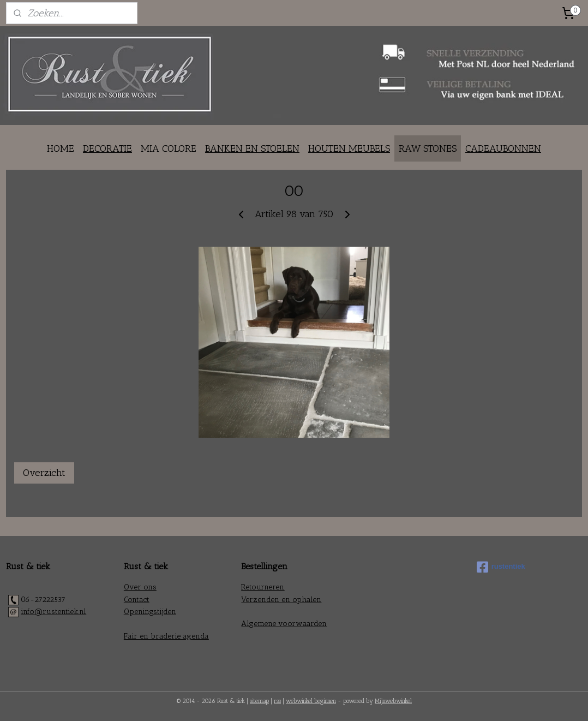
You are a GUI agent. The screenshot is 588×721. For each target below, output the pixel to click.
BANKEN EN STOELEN (252, 148)
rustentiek (501, 567)
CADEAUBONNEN (503, 148)
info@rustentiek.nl (53, 612)
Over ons (140, 587)
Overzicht (44, 473)
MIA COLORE (169, 148)
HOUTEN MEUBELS (349, 148)
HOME (61, 148)
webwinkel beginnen (311, 701)
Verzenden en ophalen (281, 600)
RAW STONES (428, 148)
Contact (137, 600)
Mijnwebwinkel (393, 701)
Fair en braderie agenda (166, 636)
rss (277, 701)
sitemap (259, 701)
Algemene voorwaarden (284, 624)
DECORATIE (107, 148)
